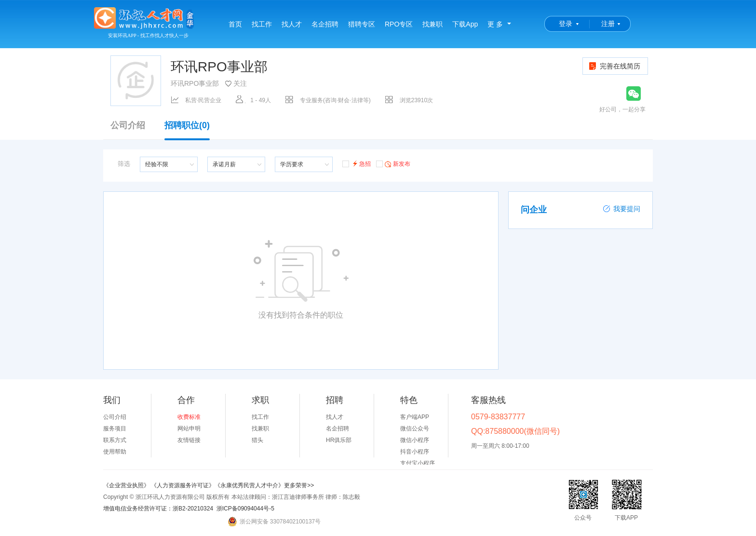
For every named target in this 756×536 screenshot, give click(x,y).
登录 (566, 24)
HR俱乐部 (339, 440)
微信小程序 (415, 440)
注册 (608, 24)
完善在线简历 (614, 66)
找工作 (262, 24)
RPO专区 (399, 24)
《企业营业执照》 (127, 485)
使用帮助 (115, 452)
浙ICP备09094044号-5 (245, 509)
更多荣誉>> (299, 485)
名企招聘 (325, 24)
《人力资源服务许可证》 (183, 485)
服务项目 (115, 429)
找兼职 (432, 24)
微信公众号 (415, 429)
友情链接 (189, 440)
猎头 (257, 440)
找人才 (292, 24)
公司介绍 (128, 126)
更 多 (495, 24)
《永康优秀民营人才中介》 (249, 485)
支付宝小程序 (418, 463)
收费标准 (189, 417)
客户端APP (415, 417)
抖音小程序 (415, 452)
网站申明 (189, 429)
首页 (235, 24)
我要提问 (621, 209)
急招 (357, 163)
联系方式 (115, 440)
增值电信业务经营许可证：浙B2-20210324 (158, 509)
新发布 (393, 163)
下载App (465, 24)
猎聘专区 (362, 24)
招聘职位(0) (187, 130)
